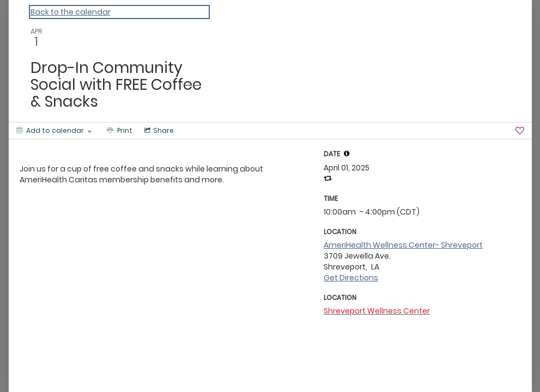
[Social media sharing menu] (158, 131)
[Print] (119, 131)
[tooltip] (347, 154)
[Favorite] (520, 131)
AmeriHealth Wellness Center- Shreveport (403, 245)
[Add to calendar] (54, 131)
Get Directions (351, 278)
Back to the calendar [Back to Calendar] (71, 12)
